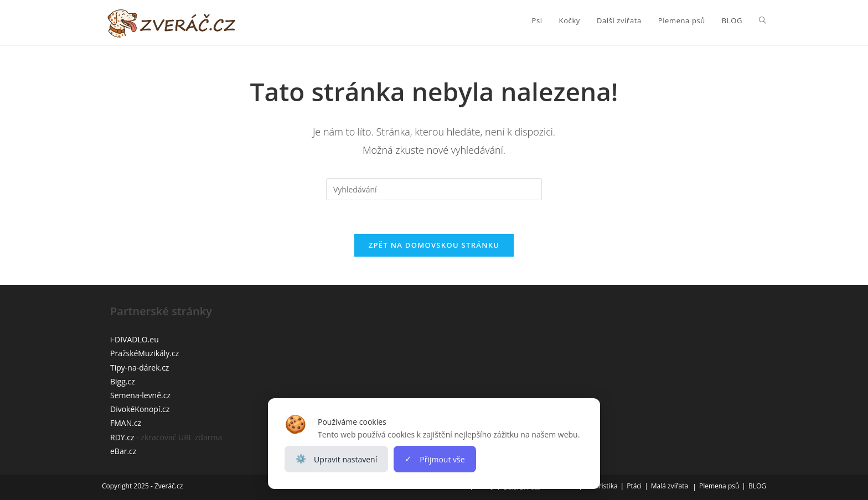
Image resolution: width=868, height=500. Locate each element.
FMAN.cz (126, 423)
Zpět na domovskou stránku (434, 245)
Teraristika (601, 486)
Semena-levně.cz (140, 395)
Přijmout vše (435, 459)
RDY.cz (122, 437)
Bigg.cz (123, 381)
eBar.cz (123, 451)
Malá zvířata (670, 486)
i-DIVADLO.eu (135, 339)
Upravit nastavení (336, 459)
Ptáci (634, 486)
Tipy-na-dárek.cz (139, 368)
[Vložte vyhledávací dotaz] (434, 189)
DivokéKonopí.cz (140, 409)
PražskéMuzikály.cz (144, 353)
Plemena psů (719, 486)
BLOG (757, 486)
